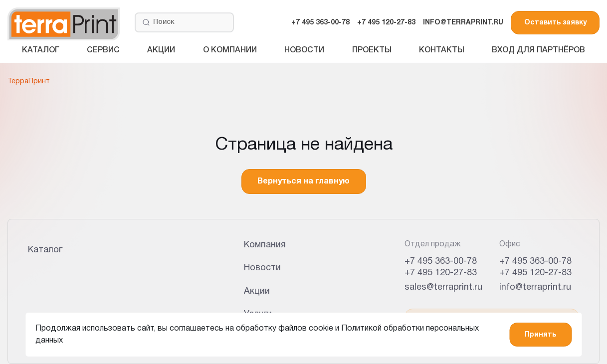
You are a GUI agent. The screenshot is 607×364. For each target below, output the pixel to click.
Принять (540, 335)
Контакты (442, 50)
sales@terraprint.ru (443, 287)
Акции (161, 50)
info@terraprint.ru (535, 287)
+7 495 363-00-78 (320, 23)
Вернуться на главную (303, 182)
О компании (230, 50)
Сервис (103, 50)
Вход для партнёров (538, 50)
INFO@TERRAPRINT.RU (463, 23)
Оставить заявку (555, 23)
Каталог (41, 50)
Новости (304, 50)
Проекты (372, 50)
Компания (265, 245)
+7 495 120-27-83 (386, 23)
